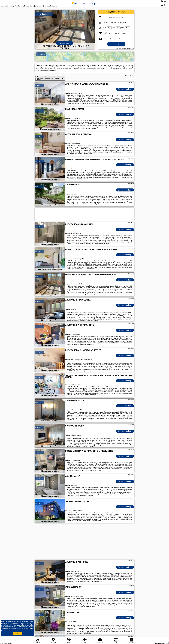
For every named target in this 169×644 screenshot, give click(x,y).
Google (31, 622)
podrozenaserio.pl (84, 3)
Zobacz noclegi (125, 89)
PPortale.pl (10, 643)
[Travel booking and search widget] (84, 214)
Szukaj (116, 44)
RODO (3, 630)
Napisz (167, 643)
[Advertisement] (84, 542)
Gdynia (38, 86)
